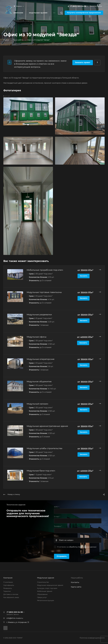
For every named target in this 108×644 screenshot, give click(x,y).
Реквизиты (8, 588)
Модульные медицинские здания (50, 585)
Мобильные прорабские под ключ (45, 270)
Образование (42, 594)
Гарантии (7, 591)
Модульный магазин (37, 404)
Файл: (56, 536)
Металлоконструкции (46, 600)
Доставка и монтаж (11, 594)
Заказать (84, 276)
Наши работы (77, 578)
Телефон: (58, 526)
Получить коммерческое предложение (84, 13)
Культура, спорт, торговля (47, 588)
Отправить (62, 556)
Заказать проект (83, 62)
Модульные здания (46, 578)
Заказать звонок (96, 6)
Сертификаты (9, 585)
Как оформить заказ (11, 597)
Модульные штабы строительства (44, 448)
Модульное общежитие (39, 381)
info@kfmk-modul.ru (15, 618)
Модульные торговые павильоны (44, 292)
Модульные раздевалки (39, 314)
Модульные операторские (41, 359)
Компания (8, 578)
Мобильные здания (45, 591)
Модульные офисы (37, 337)
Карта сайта (76, 587)
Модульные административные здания (47, 426)
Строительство (43, 582)
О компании (8, 582)
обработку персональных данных (83, 547)
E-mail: (57, 517)
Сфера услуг (42, 597)
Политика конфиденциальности (92, 638)
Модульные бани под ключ (41, 471)
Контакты (75, 582)
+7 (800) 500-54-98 (78, 6)
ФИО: (57, 507)
